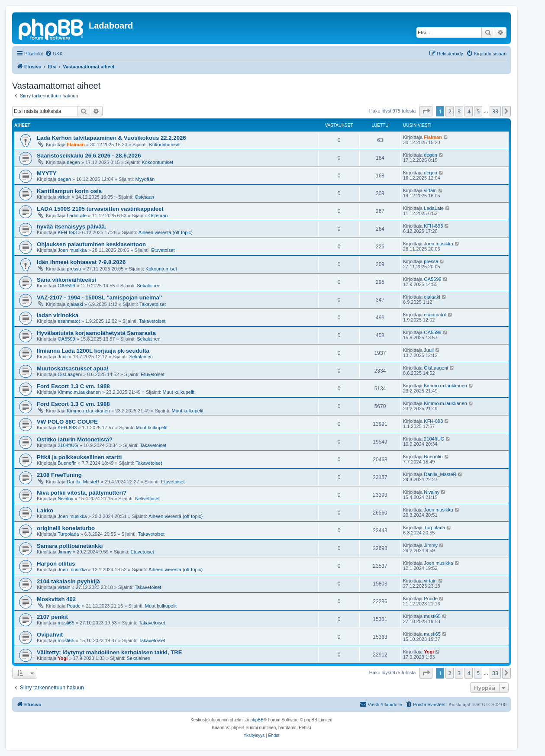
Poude (74, 606)
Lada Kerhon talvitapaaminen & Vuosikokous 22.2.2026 (111, 138)
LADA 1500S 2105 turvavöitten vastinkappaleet (100, 209)
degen (73, 162)
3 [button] (459, 111)
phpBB (257, 720)
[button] (426, 111)
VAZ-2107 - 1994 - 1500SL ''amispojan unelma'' (99, 298)
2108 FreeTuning (59, 475)
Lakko (45, 510)
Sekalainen (148, 286)
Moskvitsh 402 (56, 599)
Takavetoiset (153, 304)
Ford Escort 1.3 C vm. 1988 (73, 386)
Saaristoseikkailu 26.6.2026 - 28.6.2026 (89, 156)
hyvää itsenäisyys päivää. (72, 227)
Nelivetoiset (147, 499)
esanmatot (69, 321)
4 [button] (469, 111)
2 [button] (450, 111)
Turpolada (68, 534)
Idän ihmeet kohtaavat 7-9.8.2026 (81, 262)
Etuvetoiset (163, 250)
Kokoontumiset (165, 145)
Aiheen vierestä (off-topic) (166, 232)
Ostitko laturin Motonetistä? (75, 439)
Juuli (63, 357)
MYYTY (47, 173)
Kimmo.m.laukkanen (79, 392)
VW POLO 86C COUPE (67, 422)
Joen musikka (72, 250)
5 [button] (478, 111)
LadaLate (77, 216)
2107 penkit (52, 617)
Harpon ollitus (56, 564)
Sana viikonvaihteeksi (66, 280)
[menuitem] (54, 54)
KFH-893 (67, 232)
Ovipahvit (50, 635)
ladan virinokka (58, 315)
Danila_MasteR (83, 482)
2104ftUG (68, 445)
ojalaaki (75, 304)
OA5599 (66, 286)
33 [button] (495, 111)
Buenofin (67, 463)
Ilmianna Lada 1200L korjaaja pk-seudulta (93, 351)
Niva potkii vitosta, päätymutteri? (82, 493)
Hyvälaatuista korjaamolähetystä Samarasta (96, 333)
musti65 (66, 623)
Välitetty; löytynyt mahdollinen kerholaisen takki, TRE (110, 652)
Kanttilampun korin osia (69, 191)
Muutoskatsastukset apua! (73, 368)
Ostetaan (144, 197)
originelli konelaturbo (66, 528)
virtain (64, 197)
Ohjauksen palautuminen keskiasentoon (91, 244)
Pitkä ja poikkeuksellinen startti (79, 457)
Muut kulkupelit (178, 392)
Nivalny (65, 499)
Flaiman (76, 145)
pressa (74, 269)
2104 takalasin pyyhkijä (68, 581)
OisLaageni (70, 374)
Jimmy (64, 552)
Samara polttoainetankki (70, 546)
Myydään (145, 179)
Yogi (63, 658)
